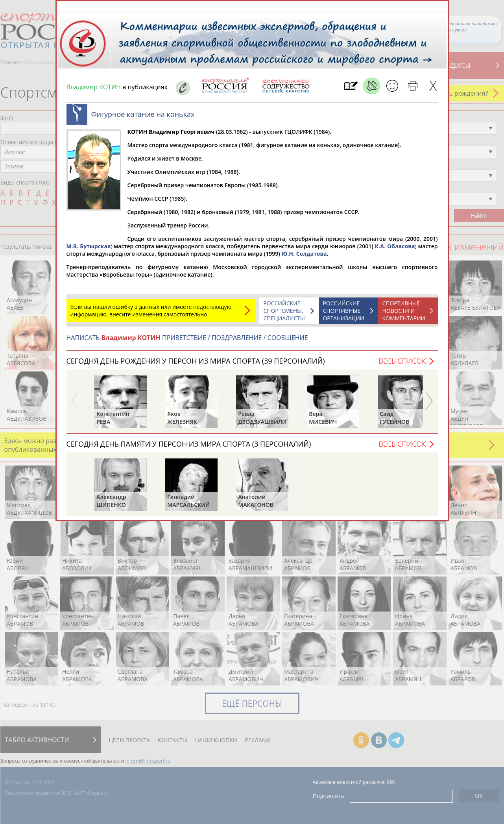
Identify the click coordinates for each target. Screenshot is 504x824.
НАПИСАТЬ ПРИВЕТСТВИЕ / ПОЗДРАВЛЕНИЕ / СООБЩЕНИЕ (187, 342)
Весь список (402, 365)
